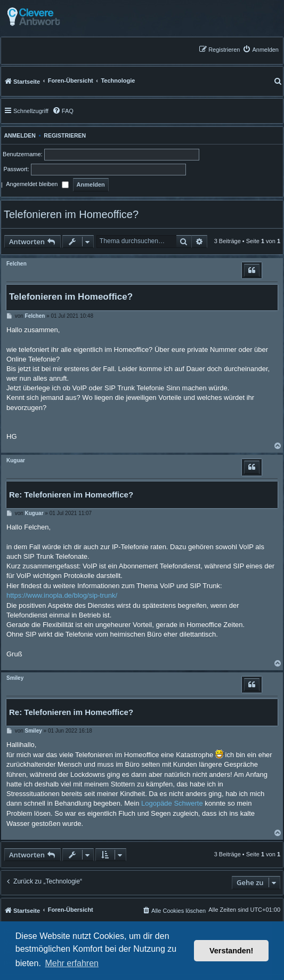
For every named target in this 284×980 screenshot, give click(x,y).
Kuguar (16, 460)
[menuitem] (261, 49)
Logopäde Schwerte (172, 803)
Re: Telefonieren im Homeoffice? (71, 495)
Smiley (15, 678)
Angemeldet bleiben (37, 185)
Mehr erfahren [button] (72, 963)
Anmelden (18, 135)
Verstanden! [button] (231, 951)
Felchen (17, 264)
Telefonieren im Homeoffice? (71, 214)
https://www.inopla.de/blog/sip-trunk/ (62, 595)
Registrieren (65, 135)
